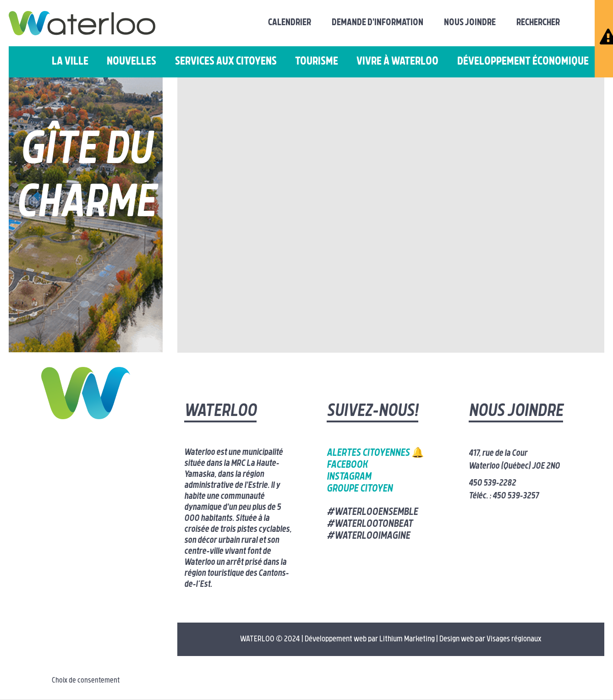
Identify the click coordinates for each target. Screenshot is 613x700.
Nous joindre (470, 23)
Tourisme (317, 62)
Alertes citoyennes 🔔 (375, 453)
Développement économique (523, 62)
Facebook (347, 465)
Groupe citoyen (360, 489)
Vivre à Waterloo (397, 62)
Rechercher (538, 23)
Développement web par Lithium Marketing (370, 639)
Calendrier (290, 23)
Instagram (349, 477)
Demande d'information (378, 23)
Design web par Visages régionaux (490, 639)
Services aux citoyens (226, 62)
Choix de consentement (86, 681)
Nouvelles (131, 62)
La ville (70, 62)
